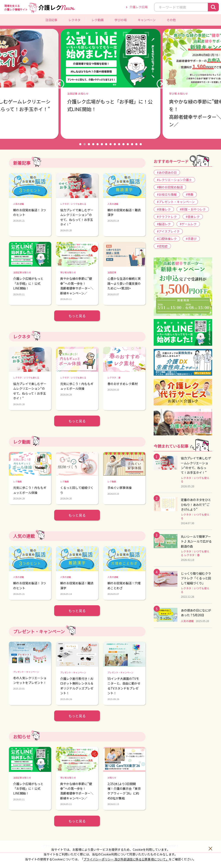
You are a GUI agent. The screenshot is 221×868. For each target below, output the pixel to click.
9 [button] (115, 144)
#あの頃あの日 (167, 172)
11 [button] (123, 144)
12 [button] (128, 144)
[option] (110, 84)
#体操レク (164, 209)
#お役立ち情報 (167, 194)
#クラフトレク (167, 217)
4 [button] (93, 144)
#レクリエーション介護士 (174, 180)
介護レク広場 (139, 7)
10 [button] (119, 144)
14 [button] (136, 144)
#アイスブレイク (168, 231)
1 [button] (80, 144)
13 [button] (132, 144)
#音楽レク (193, 217)
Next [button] (161, 84)
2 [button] (85, 144)
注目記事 (51, 20)
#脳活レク (164, 224)
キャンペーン (147, 20)
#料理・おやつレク (193, 209)
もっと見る (77, 316)
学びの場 (121, 20)
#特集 (190, 194)
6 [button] (102, 144)
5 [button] (98, 144)
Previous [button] (60, 84)
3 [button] (89, 144)
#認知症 (162, 246)
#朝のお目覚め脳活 (170, 187)
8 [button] (110, 144)
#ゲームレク (188, 224)
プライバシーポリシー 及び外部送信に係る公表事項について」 (126, 859)
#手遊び (191, 239)
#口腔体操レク (167, 239)
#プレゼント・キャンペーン (176, 202)
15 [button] (141, 144)
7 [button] (106, 144)
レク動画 (98, 20)
